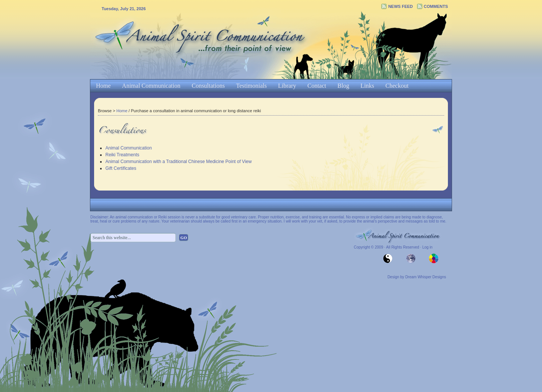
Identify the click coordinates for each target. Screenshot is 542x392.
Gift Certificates (121, 168)
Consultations (208, 86)
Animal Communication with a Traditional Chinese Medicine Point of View (179, 162)
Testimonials (251, 86)
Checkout (397, 86)
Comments (436, 6)
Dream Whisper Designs (426, 277)
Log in (427, 247)
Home (103, 86)
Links (367, 86)
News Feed (400, 6)
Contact (317, 86)
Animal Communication (151, 86)
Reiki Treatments (122, 155)
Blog (343, 86)
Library (287, 86)
